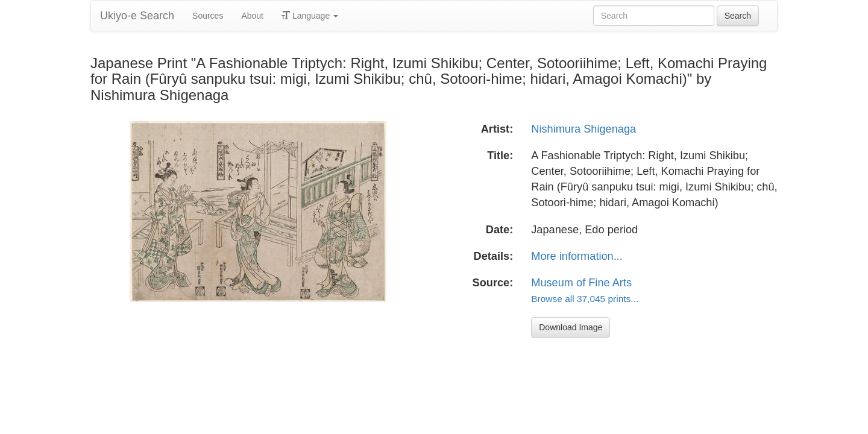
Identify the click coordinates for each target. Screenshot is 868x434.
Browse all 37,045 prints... (585, 299)
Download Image (571, 327)
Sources (208, 16)
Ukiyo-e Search (137, 16)
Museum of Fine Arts (581, 283)
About (252, 16)
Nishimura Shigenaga (583, 129)
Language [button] (310, 16)
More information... (577, 256)
